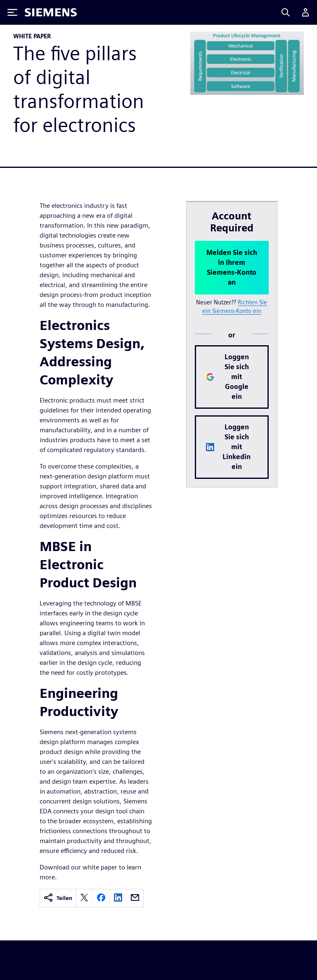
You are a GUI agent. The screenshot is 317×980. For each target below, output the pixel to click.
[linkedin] (118, 898)
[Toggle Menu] (12, 12)
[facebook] (101, 898)
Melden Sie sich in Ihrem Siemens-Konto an (232, 267)
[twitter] (84, 898)
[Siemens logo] (51, 12)
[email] (135, 898)
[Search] (286, 12)
